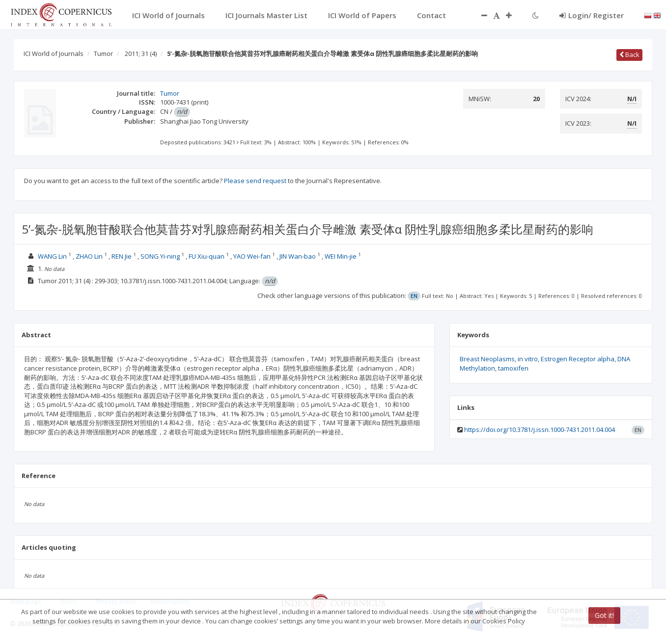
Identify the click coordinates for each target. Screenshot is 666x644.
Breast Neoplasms (487, 359)
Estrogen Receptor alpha (578, 359)
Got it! (604, 615)
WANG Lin (52, 256)
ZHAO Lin (89, 256)
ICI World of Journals (54, 54)
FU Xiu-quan (207, 256)
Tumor (103, 54)
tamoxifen (513, 368)
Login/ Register (592, 15)
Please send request (255, 181)
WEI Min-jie (341, 256)
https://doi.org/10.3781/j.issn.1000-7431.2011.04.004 (540, 429)
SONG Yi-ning (160, 256)
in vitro (528, 359)
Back (629, 54)
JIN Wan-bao (298, 256)
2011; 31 (141, 54)
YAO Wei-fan (252, 256)
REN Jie (122, 256)
